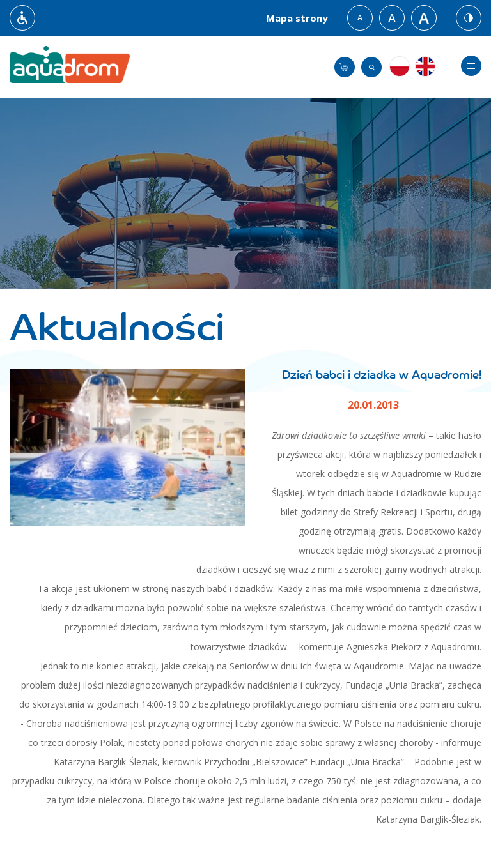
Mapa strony (297, 18)
